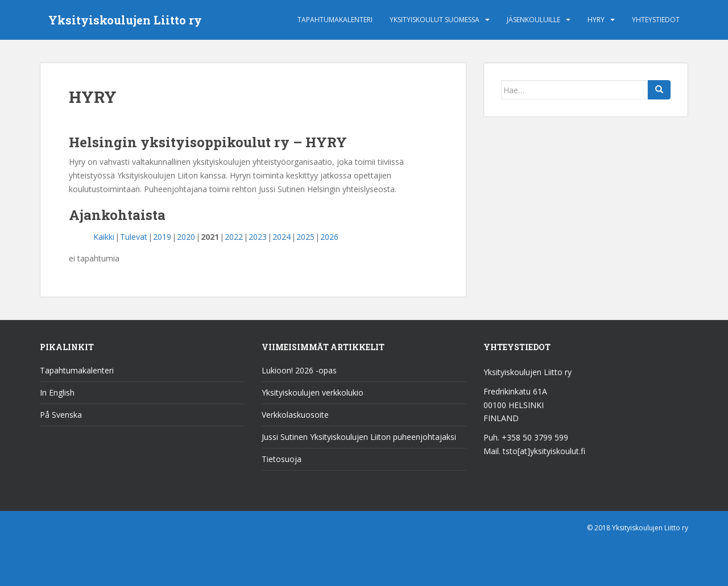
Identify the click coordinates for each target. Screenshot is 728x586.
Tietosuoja (282, 459)
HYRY (596, 20)
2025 (305, 237)
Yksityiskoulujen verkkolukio (313, 392)
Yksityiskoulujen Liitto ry (125, 20)
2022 (234, 237)
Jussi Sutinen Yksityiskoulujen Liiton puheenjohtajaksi (359, 437)
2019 (162, 237)
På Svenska (61, 415)
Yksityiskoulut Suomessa (435, 20)
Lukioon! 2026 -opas (299, 370)
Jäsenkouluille (533, 20)
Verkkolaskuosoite (295, 415)
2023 (258, 237)
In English (57, 392)
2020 (186, 237)
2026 (329, 237)
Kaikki (104, 237)
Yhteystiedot (656, 20)
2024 (282, 237)
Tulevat (134, 237)
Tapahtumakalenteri (335, 20)
